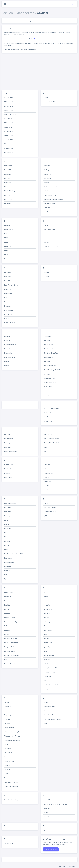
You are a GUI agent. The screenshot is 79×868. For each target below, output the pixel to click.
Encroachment (48, 234)
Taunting (7, 719)
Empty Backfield (49, 230)
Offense (46, 469)
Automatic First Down (51, 102)
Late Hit (7, 434)
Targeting (7, 715)
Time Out (7, 744)
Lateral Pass (8, 439)
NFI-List (7, 473)
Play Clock (8, 537)
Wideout (46, 812)
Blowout (7, 195)
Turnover (7, 774)
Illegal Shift (47, 361)
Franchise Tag (9, 310)
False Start (8, 281)
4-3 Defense (9, 152)
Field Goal (8, 289)
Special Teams (48, 643)
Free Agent (8, 314)
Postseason (8, 558)
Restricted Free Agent (12, 622)
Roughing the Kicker (11, 643)
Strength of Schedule (51, 668)
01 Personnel (9, 102)
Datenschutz (61, 866)
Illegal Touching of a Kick (52, 370)
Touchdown (8, 753)
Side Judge (47, 622)
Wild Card (47, 817)
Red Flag (7, 605)
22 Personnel (9, 140)
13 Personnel (9, 127)
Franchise (7, 306)
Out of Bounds (48, 486)
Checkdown (47, 174)
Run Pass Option (10, 651)
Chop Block (47, 178)
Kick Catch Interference (51, 408)
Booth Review (9, 199)
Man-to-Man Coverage (51, 439)
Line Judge (8, 447)
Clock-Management (50, 187)
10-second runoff (10, 115)
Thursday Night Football (12, 736)
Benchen (7, 178)
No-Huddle (8, 477)
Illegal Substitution (50, 366)
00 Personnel (9, 98)
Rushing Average (10, 664)
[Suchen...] (41, 21)
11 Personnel (8, 119)
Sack (45, 592)
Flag (6, 298)
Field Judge (8, 293)
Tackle (7, 702)
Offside (46, 477)
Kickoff (46, 417)
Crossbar (46, 212)
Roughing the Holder (11, 639)
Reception (8, 597)
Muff (45, 447)
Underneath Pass (49, 707)
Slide (45, 626)
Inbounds (47, 374)
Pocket (7, 550)
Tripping (7, 770)
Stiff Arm (47, 664)
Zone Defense (9, 843)
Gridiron (46, 277)
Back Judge (8, 166)
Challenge (47, 170)
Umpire (46, 702)
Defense (7, 225)
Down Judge (8, 246)
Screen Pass (48, 609)
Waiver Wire (47, 800)
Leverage (7, 443)
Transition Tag (9, 761)
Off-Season (47, 465)
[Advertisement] (39, 71)
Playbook (7, 541)
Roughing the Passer (11, 647)
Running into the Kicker (12, 655)
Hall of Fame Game (11, 345)
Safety (46, 597)
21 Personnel (9, 135)
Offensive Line (48, 473)
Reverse (7, 630)
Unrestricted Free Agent (52, 715)
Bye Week (8, 203)
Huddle (7, 366)
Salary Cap (47, 601)
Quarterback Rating (50, 508)
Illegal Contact (48, 345)
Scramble (47, 605)
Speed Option (48, 647)
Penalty (7, 520)
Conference (47, 208)
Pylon (6, 579)
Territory (7, 723)
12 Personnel (9, 123)
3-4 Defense (9, 148)
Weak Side (47, 808)
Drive (6, 255)
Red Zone (8, 609)
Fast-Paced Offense (11, 285)
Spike (45, 651)
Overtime (47, 490)
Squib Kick (47, 660)
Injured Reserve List (50, 382)
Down (6, 242)
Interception (48, 395)
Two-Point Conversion (12, 786)
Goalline (46, 272)
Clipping (46, 183)
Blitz (6, 187)
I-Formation (47, 336)
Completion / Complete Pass (53, 199)
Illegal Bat (47, 340)
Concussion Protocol (50, 203)
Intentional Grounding (51, 391)
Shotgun (46, 618)
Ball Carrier (8, 174)
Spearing (46, 639)
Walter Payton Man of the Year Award (56, 804)
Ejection (46, 225)
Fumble (7, 319)
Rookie (7, 634)
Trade (6, 757)
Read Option (8, 592)
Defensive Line (9, 230)
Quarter (46, 503)
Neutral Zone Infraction (12, 469)
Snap (45, 634)
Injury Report (48, 387)
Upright (46, 723)
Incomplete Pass (49, 378)
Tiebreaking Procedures (12, 740)
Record (7, 601)
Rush (6, 660)
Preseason (8, 566)
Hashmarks (8, 353)
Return (7, 626)
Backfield (7, 170)
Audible (46, 98)
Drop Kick (8, 259)
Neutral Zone (9, 465)
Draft (6, 250)
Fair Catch (8, 277)
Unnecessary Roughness (52, 711)
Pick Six (7, 524)
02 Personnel (9, 106)
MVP (45, 451)
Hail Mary (7, 336)
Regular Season (9, 618)
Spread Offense (49, 655)
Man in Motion (48, 434)
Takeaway (8, 711)
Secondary (47, 613)
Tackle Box (8, 707)
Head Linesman (9, 357)
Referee (7, 613)
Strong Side (47, 676)
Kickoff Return (48, 421)
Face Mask (8, 272)
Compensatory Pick (50, 195)
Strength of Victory (50, 672)
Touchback (8, 749)
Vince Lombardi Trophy (12, 800)
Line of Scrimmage (11, 451)
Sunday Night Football (51, 685)
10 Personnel (9, 110)
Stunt (45, 681)
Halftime (34, 39)
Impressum (71, 866)
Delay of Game (9, 234)
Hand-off (7, 349)
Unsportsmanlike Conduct (52, 719)
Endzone (46, 242)
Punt (6, 575)
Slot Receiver (48, 630)
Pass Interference (10, 503)
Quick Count (47, 516)
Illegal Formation (49, 349)
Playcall (7, 545)
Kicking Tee (47, 413)
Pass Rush (8, 508)
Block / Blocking (10, 191)
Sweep (46, 689)
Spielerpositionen (51, 849)
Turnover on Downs (11, 778)
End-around (47, 238)
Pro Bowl (7, 570)
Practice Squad (9, 562)
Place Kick (8, 529)
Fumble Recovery (10, 323)
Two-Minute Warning (11, 782)
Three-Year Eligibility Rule (13, 732)
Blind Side (8, 183)
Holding (7, 361)
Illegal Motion (48, 357)
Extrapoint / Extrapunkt (51, 246)
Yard (45, 830)
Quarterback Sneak (50, 512)
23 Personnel (9, 144)
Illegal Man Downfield (51, 353)
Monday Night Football (51, 443)
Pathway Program (10, 516)
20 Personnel (9, 131)
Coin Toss (47, 191)
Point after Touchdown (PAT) (14, 554)
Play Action (8, 533)
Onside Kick (47, 482)
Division (7, 238)
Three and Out (9, 728)
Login (72, 4)
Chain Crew (47, 166)
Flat (6, 302)
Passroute (8, 512)
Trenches (7, 765)
